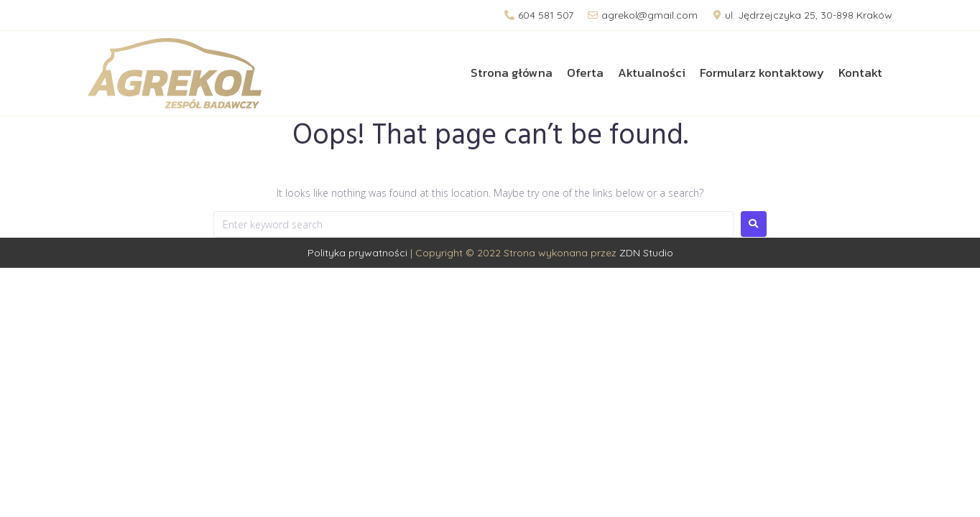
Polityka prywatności (357, 253)
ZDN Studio (646, 253)
